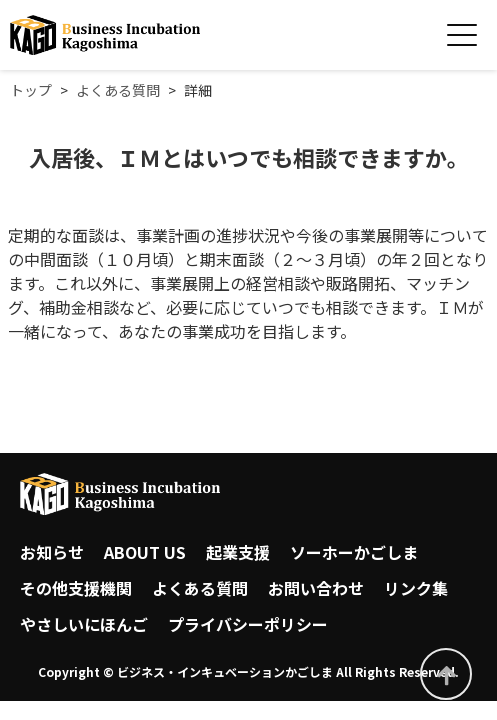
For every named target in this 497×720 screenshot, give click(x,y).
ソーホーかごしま (354, 552)
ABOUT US (145, 552)
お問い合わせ (316, 588)
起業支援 (238, 552)
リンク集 (416, 588)
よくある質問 (200, 588)
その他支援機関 (76, 588)
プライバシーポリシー (248, 624)
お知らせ (52, 552)
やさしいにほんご (84, 624)
